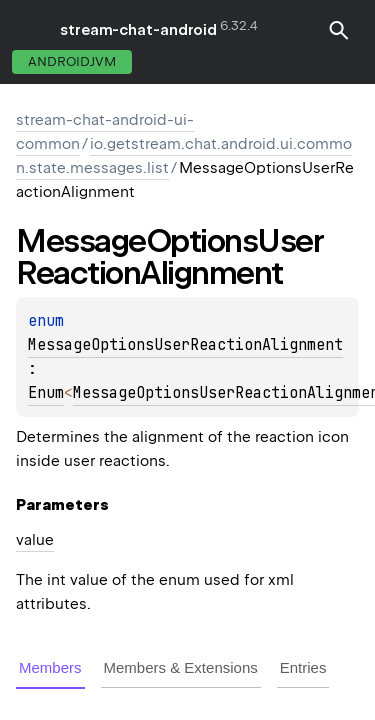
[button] (339, 30)
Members (50, 667)
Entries (303, 667)
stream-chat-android (138, 30)
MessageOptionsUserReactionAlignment (185, 345)
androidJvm (72, 61)
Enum (46, 393)
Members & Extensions (181, 667)
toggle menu (30, 30)
